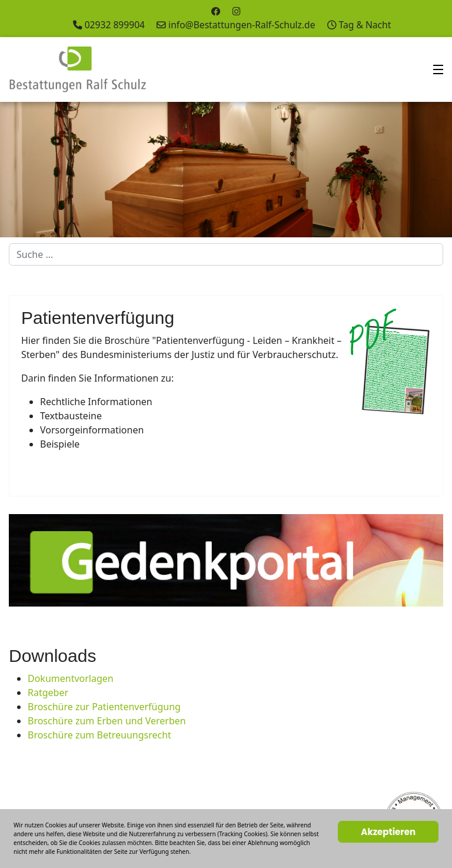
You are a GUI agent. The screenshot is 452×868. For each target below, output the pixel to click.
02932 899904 (115, 25)
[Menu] (438, 69)
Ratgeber (48, 693)
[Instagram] (237, 11)
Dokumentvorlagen (71, 678)
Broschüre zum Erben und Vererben (107, 721)
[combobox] (226, 254)
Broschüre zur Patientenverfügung (104, 707)
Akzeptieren (388, 832)
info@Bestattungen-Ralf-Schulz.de (242, 25)
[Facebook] (216, 11)
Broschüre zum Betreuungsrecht (99, 735)
